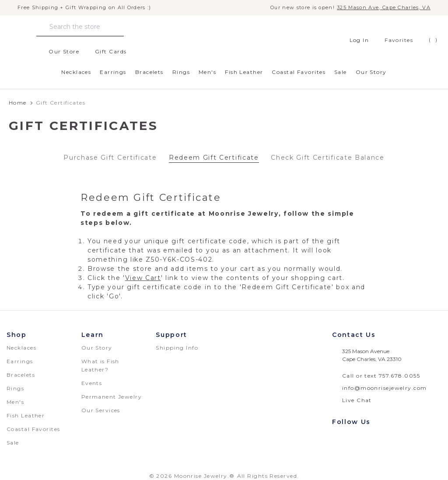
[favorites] (392, 40)
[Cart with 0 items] (427, 40)
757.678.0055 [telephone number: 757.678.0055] (399, 376)
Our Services (101, 410)
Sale (341, 72)
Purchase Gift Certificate (110, 158)
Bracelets (149, 72)
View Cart (143, 278)
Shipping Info (177, 348)
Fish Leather (244, 72)
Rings (181, 72)
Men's (207, 72)
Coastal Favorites (298, 72)
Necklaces (76, 72)
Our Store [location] (59, 52)
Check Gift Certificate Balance (327, 158)
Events (92, 383)
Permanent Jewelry (112, 397)
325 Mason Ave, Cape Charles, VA (384, 8)
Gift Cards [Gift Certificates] (106, 52)
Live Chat (357, 400)
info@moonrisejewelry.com (385, 388)
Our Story (371, 72)
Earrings (113, 72)
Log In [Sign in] (355, 40)
